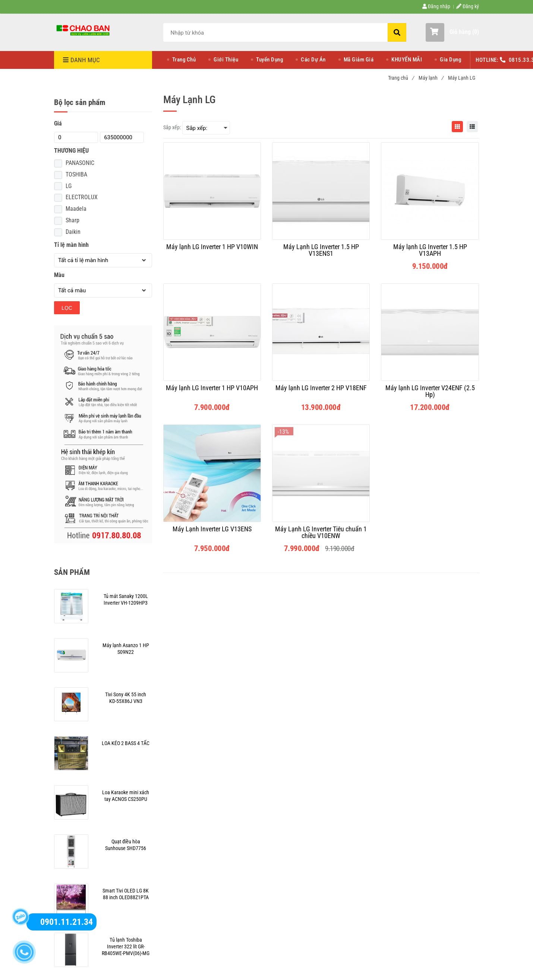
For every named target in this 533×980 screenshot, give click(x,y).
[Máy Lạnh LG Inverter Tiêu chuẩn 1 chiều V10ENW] (321, 532)
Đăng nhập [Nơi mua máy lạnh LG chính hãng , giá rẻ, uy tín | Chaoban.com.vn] (436, 6)
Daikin (73, 232)
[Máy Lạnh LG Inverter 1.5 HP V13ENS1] (321, 250)
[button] (452, 32)
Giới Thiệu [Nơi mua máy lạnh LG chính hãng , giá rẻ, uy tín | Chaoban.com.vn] (226, 60)
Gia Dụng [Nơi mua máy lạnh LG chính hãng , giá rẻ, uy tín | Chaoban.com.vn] (450, 60)
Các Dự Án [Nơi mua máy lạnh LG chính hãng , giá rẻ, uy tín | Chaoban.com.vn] (313, 60)
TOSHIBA (76, 174)
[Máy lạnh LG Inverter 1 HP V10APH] (212, 391)
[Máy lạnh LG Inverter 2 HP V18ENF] (321, 391)
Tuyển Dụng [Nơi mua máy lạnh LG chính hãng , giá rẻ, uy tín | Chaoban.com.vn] (269, 60)
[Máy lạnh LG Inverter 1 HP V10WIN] (212, 250)
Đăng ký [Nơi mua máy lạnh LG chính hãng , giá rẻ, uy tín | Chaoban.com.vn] (468, 6)
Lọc (67, 308)
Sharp (72, 220)
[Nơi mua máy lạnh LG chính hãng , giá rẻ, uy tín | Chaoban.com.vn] (84, 30)
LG (69, 186)
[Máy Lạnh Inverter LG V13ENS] (212, 532)
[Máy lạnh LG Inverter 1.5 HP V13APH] (430, 250)
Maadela (76, 209)
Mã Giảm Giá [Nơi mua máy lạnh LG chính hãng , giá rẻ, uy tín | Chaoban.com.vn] (359, 60)
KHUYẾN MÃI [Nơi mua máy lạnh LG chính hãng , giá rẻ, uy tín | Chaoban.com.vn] (407, 60)
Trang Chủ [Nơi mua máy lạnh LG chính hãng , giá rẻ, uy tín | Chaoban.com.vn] (184, 60)
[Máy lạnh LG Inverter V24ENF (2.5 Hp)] (430, 391)
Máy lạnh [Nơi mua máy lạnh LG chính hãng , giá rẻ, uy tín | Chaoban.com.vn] (431, 78)
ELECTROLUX (82, 197)
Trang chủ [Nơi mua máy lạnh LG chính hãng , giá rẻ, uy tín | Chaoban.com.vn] (401, 78)
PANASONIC (80, 163)
